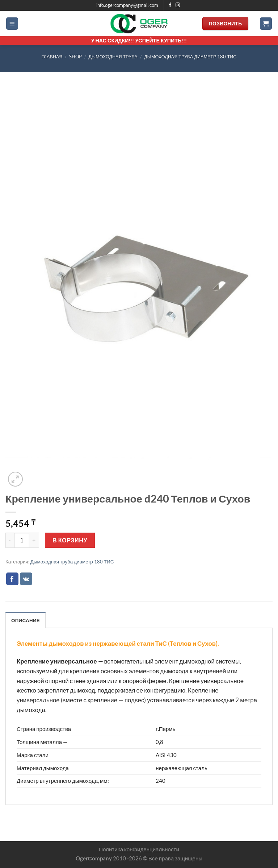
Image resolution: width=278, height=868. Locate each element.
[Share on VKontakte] (26, 579)
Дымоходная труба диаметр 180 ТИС (190, 57)
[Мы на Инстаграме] (178, 5)
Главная (52, 57)
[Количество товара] (22, 540)
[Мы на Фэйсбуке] (170, 5)
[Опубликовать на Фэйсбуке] (12, 579)
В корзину (70, 540)
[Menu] (12, 24)
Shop (75, 57)
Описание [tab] (26, 620)
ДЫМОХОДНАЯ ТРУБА (113, 57)
